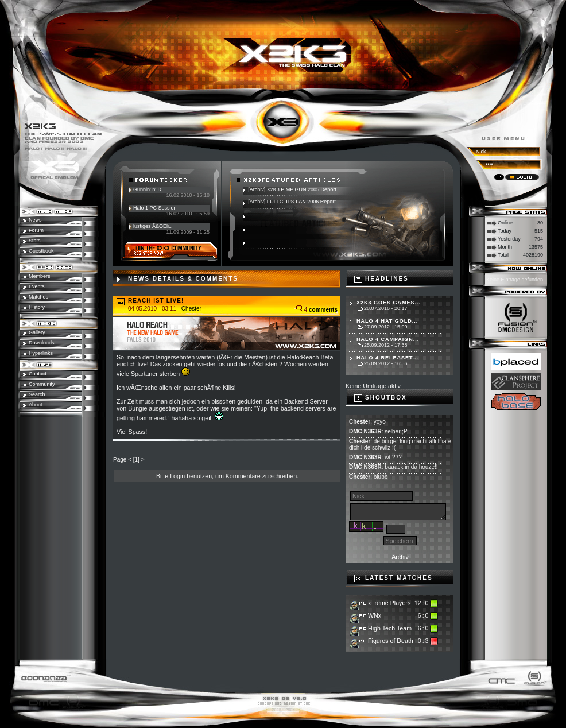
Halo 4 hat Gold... (387, 321)
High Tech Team (390, 628)
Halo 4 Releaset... (387, 358)
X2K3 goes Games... (389, 303)
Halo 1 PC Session (155, 208)
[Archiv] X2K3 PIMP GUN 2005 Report (292, 189)
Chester (191, 309)
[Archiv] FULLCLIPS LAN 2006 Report (292, 202)
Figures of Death (391, 641)
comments (323, 310)
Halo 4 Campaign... (388, 339)
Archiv (400, 557)
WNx (375, 615)
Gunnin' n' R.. (149, 189)
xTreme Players (389, 603)
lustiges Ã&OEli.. (152, 226)
